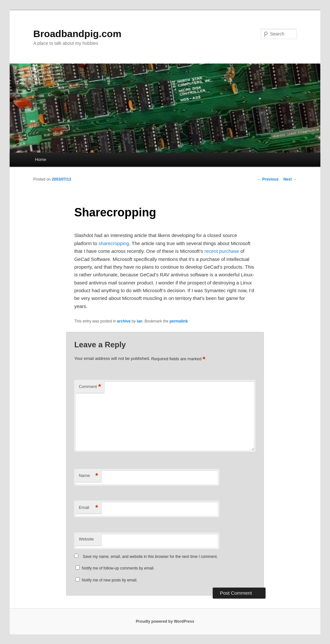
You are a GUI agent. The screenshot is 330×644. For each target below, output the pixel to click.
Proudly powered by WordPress (165, 621)
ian (139, 321)
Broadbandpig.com (77, 34)
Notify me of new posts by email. (110, 580)
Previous (268, 179)
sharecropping (114, 243)
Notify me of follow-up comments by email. (118, 568)
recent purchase (222, 251)
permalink (179, 321)
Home (40, 159)
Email (88, 508)
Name (88, 476)
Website (86, 539)
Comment (90, 387)
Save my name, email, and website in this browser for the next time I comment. (150, 557)
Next (290, 179)
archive (124, 321)
